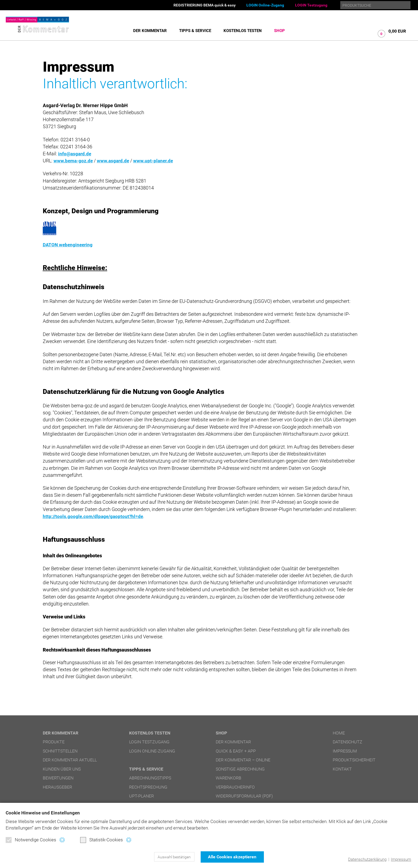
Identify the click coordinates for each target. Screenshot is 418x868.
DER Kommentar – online (243, 760)
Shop (279, 31)
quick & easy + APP (236, 751)
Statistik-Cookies (102, 840)
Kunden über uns (62, 769)
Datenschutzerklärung (367, 859)
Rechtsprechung (148, 787)
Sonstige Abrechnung (240, 769)
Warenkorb (229, 778)
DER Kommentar (150, 31)
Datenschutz (348, 742)
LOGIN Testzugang (311, 5)
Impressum (401, 859)
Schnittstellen (60, 751)
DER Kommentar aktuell (70, 760)
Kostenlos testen (243, 31)
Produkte (54, 742)
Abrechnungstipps (150, 778)
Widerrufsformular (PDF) (244, 796)
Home (339, 733)
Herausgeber (57, 787)
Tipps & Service (195, 31)
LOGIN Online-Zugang (265, 5)
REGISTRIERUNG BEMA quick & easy (205, 5)
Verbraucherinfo (235, 787)
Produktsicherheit (354, 760)
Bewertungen (58, 778)
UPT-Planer (141, 796)
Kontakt (342, 769)
